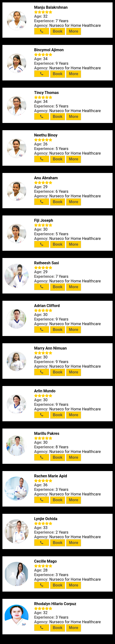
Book (58, 31)
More (74, 31)
